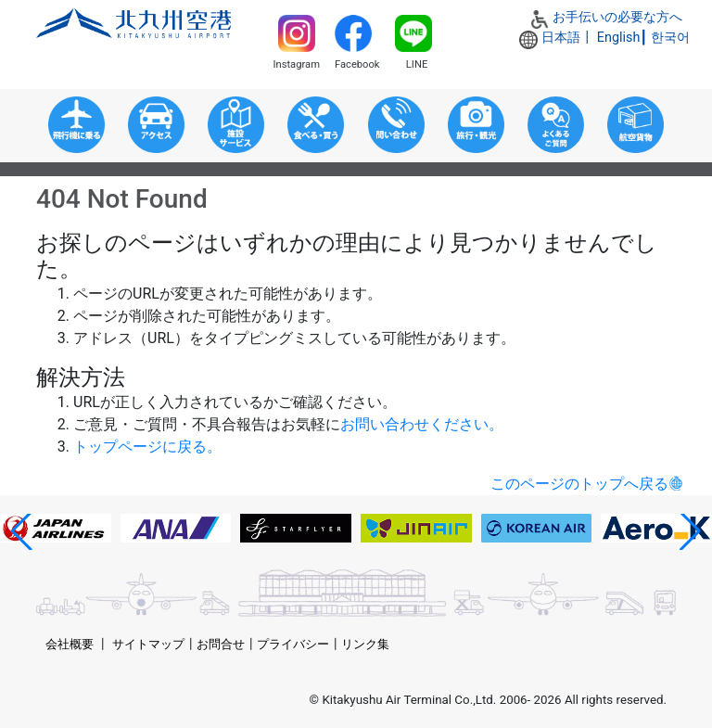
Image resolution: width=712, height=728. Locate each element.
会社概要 (70, 644)
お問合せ (221, 644)
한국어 (670, 38)
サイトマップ (148, 644)
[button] (22, 531)
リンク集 (365, 644)
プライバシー (293, 644)
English (619, 38)
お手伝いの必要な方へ (617, 17)
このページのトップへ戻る (579, 484)
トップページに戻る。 (147, 447)
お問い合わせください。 (422, 424)
